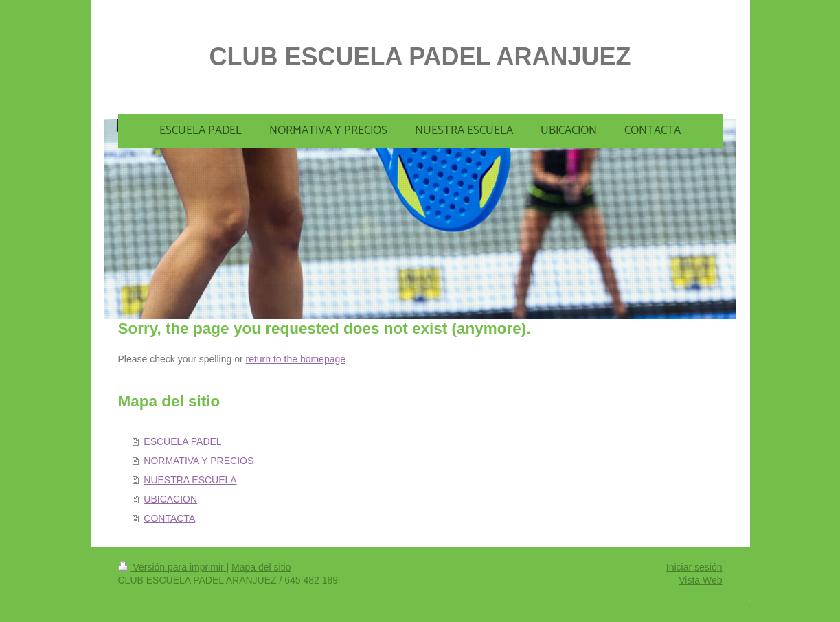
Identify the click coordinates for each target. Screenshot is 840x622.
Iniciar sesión (694, 567)
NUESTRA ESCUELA (190, 480)
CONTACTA (169, 518)
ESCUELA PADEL (182, 441)
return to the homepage (296, 359)
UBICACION (170, 499)
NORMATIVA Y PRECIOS (198, 461)
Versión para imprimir (172, 567)
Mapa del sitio (261, 567)
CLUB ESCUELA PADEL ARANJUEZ (420, 57)
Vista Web (700, 580)
